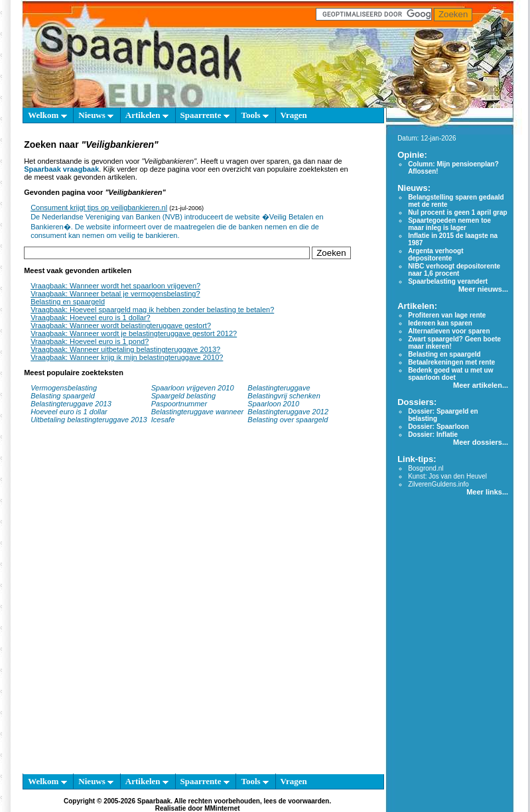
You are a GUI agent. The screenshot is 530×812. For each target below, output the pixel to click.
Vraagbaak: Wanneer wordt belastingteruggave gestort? (121, 325)
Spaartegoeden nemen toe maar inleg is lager (449, 224)
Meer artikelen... (481, 385)
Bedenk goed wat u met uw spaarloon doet (450, 374)
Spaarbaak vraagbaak (61, 169)
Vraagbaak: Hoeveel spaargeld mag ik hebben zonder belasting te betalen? (152, 310)
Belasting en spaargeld (68, 302)
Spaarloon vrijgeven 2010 (193, 388)
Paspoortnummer (179, 404)
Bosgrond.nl (426, 468)
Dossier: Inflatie (433, 435)
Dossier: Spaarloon (438, 427)
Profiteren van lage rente (447, 315)
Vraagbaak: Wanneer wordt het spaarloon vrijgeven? (115, 286)
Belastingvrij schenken (284, 396)
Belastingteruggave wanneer (197, 412)
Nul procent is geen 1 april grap (457, 212)
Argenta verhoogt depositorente (435, 255)
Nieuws (96, 115)
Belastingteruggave (279, 388)
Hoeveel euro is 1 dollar (69, 412)
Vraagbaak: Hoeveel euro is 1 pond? (90, 341)
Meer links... (487, 492)
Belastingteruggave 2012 (288, 412)
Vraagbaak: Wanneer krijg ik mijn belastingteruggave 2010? (127, 357)
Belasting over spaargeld (288, 420)
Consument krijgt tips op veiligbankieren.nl (99, 207)
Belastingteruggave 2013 (71, 404)
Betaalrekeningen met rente (451, 362)
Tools (254, 115)
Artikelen (147, 115)
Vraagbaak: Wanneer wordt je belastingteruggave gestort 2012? (134, 333)
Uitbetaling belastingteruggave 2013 (89, 420)
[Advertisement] (161, 605)
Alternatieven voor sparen (449, 331)
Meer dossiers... (481, 442)
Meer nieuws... (483, 289)
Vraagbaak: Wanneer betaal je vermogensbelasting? (115, 294)
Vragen (294, 115)
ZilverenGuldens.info (438, 484)
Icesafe (163, 420)
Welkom (47, 115)
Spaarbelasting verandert (448, 281)
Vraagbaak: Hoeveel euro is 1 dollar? (91, 318)
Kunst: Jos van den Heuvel (447, 476)
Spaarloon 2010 (274, 404)
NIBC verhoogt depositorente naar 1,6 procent (454, 270)
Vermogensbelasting (64, 388)
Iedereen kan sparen (440, 323)
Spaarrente (205, 115)
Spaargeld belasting (183, 396)
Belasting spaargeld (63, 396)
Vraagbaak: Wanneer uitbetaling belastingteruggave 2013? (125, 349)
